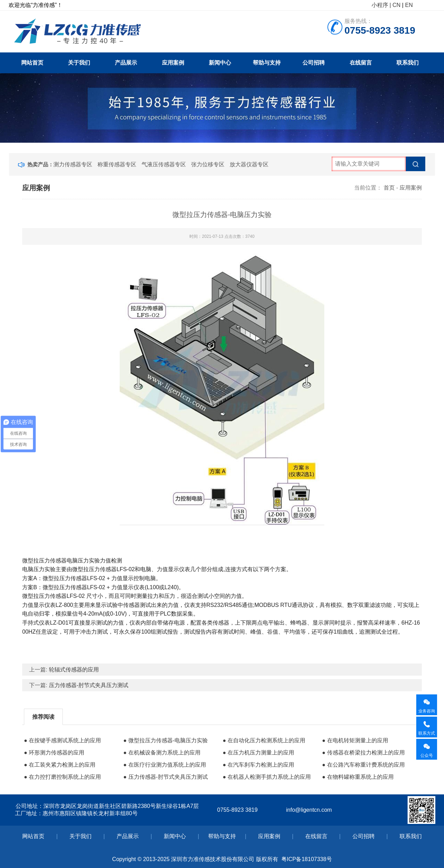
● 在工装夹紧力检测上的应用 (60, 765)
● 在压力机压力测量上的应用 (258, 753)
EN (409, 5)
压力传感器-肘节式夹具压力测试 (89, 685)
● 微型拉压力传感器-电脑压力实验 (165, 740)
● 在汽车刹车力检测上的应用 (258, 765)
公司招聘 (314, 63)
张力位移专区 (208, 164)
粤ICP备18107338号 (307, 859)
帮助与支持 (267, 63)
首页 (389, 188)
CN (397, 5)
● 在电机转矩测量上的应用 (355, 740)
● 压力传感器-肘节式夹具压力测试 (165, 777)
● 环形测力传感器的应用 (54, 753)
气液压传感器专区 (164, 164)
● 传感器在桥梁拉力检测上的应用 (363, 753)
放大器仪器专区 (249, 164)
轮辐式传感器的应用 (74, 670)
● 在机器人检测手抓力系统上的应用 (267, 777)
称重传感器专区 (117, 164)
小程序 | (381, 5)
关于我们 (79, 63)
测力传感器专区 (73, 164)
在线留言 (361, 63)
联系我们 (408, 63)
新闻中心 (220, 63)
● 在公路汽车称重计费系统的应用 (363, 765)
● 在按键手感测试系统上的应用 (62, 740)
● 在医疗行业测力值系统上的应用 (164, 765)
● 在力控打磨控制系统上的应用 (62, 777)
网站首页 (32, 63)
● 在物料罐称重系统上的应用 (358, 777)
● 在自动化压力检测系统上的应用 (264, 740)
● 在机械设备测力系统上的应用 (162, 753)
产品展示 (126, 63)
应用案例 (173, 63)
